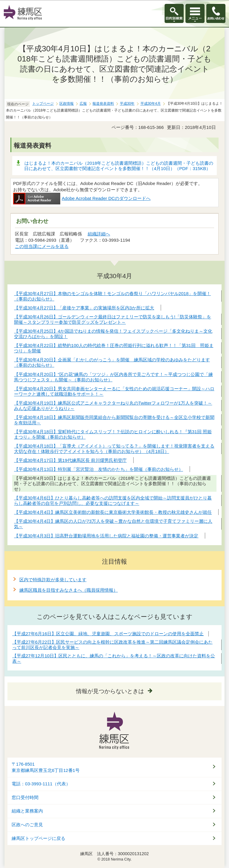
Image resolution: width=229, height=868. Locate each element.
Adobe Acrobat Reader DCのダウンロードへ (82, 198)
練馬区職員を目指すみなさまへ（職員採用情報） (69, 590)
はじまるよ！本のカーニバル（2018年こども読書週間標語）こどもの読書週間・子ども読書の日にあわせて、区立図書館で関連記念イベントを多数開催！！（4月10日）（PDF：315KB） (119, 166)
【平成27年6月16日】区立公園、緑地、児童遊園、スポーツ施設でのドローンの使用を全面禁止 (108, 634)
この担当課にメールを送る (42, 246)
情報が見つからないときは (110, 691)
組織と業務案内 (27, 811)
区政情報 (66, 104)
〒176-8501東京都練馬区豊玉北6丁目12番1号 (46, 767)
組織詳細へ (99, 234)
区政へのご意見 (27, 825)
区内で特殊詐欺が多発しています (53, 580)
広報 (83, 104)
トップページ (43, 104)
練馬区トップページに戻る (38, 838)
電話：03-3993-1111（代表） (41, 784)
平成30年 (127, 104)
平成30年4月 (151, 104)
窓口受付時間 (25, 798)
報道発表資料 (103, 104)
